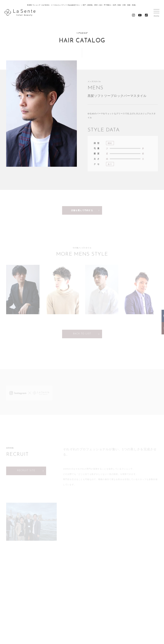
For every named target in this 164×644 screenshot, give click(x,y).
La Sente (20, 13)
